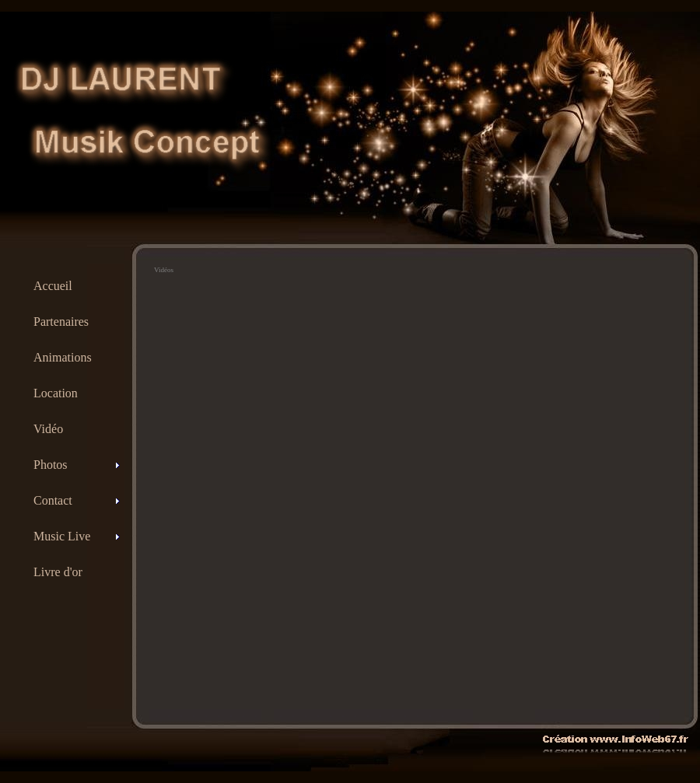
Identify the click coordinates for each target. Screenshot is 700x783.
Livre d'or (58, 572)
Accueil (53, 286)
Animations (63, 357)
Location (56, 393)
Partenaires (61, 322)
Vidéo (48, 429)
